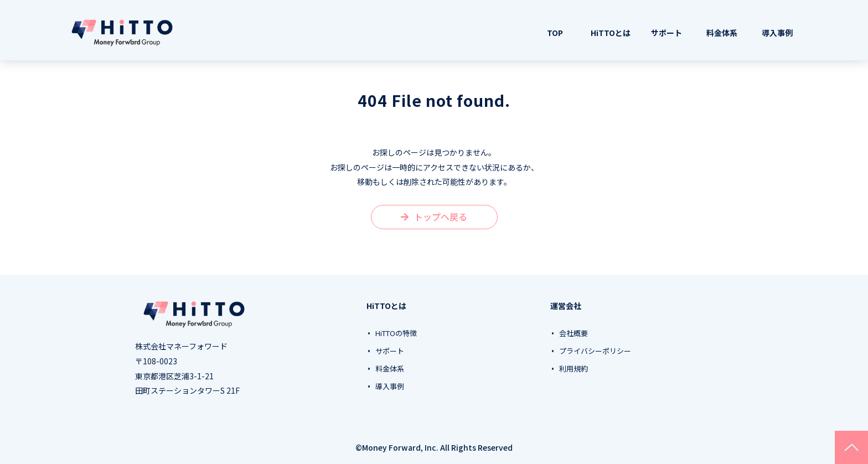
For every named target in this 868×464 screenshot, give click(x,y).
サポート (666, 33)
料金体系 (722, 33)
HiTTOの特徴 (396, 333)
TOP (555, 33)
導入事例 (777, 33)
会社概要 (573, 333)
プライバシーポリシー (595, 351)
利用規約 (573, 369)
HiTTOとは (611, 33)
